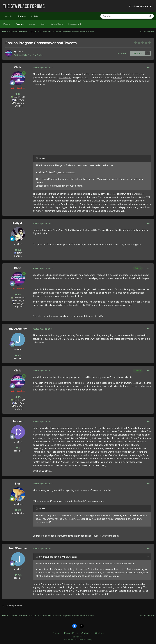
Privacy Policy (71, 633)
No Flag (18, 358)
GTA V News (36, 55)
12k (18, 94)
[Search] (116, 16)
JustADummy (18, 329)
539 (18, 510)
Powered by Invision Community (78, 640)
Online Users (57, 24)
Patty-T (18, 223)
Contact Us (87, 633)
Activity (35, 16)
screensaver (65, 78)
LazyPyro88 (20, 97)
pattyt (20, 253)
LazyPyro (20, 100)
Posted (43, 68)
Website (9, 16)
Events (32, 24)
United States (18, 513)
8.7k (18, 355)
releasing (118, 78)
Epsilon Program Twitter (77, 74)
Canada (18, 256)
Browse (22, 17)
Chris (20, 52)
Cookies (99, 633)
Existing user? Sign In (142, 6)
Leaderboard (75, 24)
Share (122, 53)
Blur (18, 484)
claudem (18, 421)
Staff (43, 24)
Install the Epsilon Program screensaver (55, 172)
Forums (20, 24)
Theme (57, 633)
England (18, 106)
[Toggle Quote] (37, 158)
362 (18, 250)
